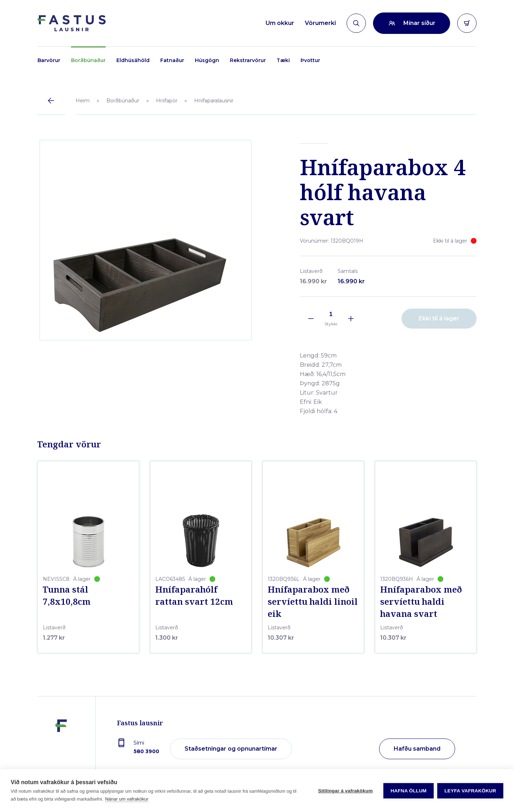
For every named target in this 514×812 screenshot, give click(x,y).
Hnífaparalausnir (214, 101)
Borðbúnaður (88, 60)
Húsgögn (207, 60)
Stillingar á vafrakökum (345, 791)
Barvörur (49, 60)
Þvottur (310, 60)
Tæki (283, 60)
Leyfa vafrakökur (470, 791)
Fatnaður (172, 60)
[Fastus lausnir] (61, 748)
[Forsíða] (72, 23)
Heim (83, 101)
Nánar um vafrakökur (127, 799)
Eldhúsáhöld (133, 60)
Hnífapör (167, 101)
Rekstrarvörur (248, 60)
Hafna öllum (409, 791)
